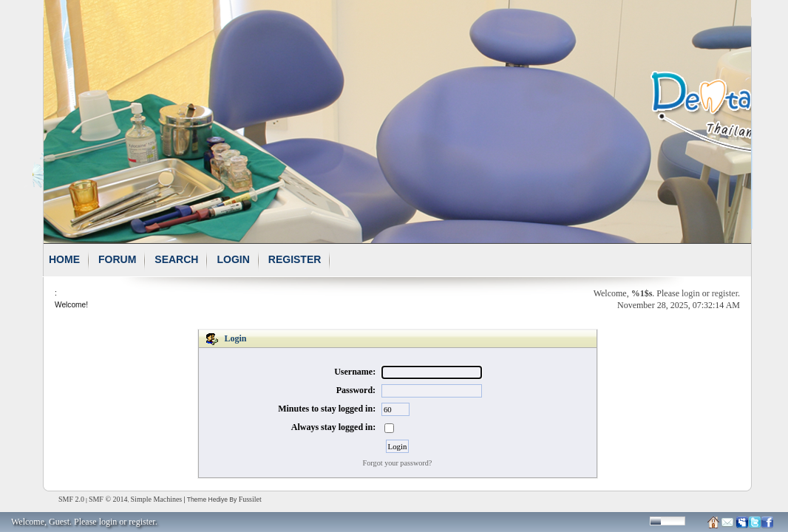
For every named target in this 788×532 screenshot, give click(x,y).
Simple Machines (157, 499)
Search (176, 259)
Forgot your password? (398, 463)
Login (233, 259)
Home (64, 259)
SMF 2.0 (71, 499)
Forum (117, 259)
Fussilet (250, 499)
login (691, 293)
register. (143, 522)
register (725, 293)
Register (295, 259)
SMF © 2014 (108, 499)
